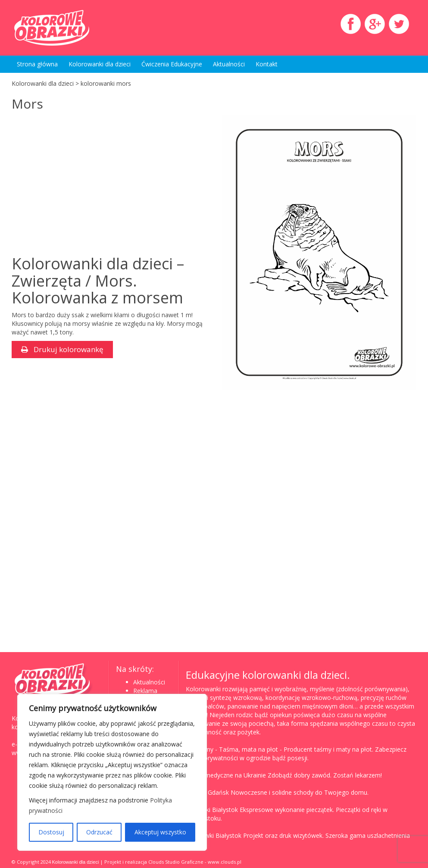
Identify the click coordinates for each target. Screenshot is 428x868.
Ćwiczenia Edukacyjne (172, 64)
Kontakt (267, 64)
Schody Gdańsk (207, 792)
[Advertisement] (84, 184)
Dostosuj (51, 832)
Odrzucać (99, 832)
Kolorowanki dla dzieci (100, 64)
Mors (27, 104)
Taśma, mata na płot (248, 749)
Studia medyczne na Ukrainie (226, 775)
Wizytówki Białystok (214, 835)
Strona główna (37, 64)
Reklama (145, 691)
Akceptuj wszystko (160, 832)
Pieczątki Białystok (212, 810)
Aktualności (229, 64)
